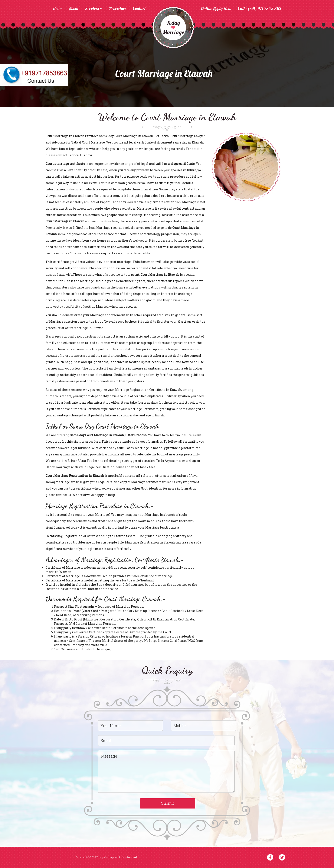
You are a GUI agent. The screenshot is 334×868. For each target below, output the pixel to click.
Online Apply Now (216, 9)
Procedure (118, 9)
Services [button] (94, 9)
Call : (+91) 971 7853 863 (260, 9)
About (74, 9)
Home (57, 9)
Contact (139, 9)
